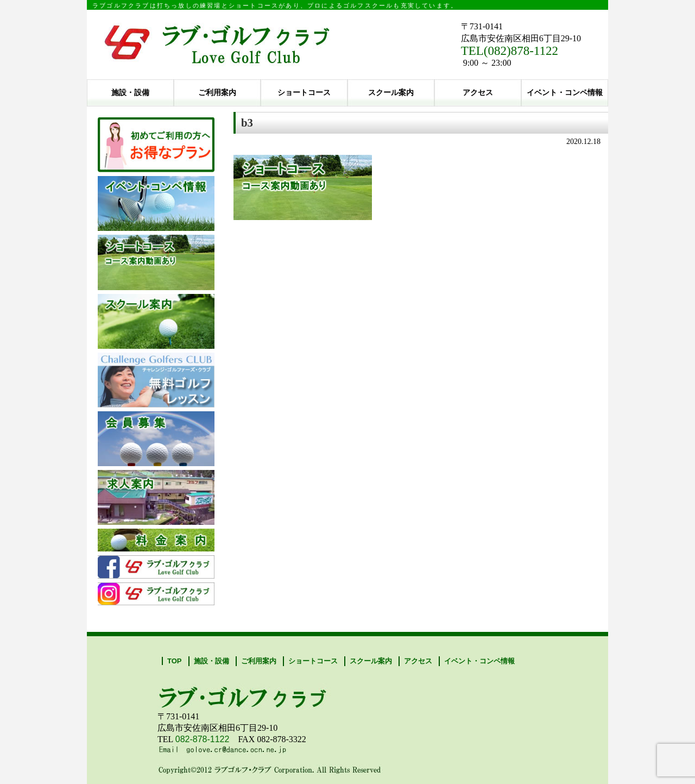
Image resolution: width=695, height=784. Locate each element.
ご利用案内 (217, 93)
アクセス (478, 93)
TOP (175, 661)
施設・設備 (130, 93)
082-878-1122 (203, 739)
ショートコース (304, 93)
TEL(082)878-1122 (510, 51)
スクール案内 (391, 93)
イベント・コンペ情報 (565, 93)
